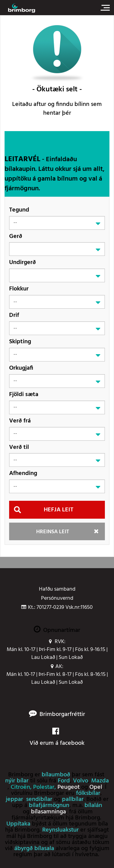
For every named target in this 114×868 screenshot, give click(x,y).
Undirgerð (22, 262)
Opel (96, 787)
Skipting (20, 342)
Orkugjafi (21, 368)
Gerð (16, 236)
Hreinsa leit (53, 532)
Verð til (19, 447)
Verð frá (20, 421)
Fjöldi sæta (24, 394)
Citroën (20, 787)
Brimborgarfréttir (62, 715)
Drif (14, 315)
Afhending (23, 473)
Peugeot (69, 787)
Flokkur (19, 289)
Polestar (44, 787)
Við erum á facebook (57, 737)
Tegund (19, 210)
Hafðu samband (57, 589)
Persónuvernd (57, 598)
